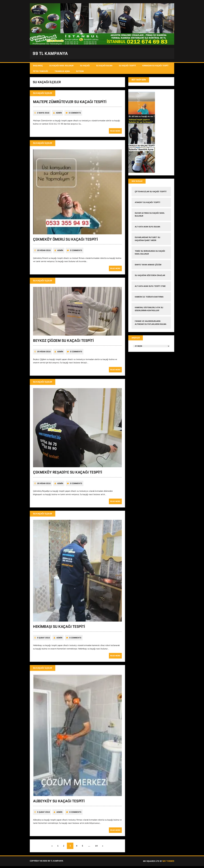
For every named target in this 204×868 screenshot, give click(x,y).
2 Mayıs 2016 (43, 115)
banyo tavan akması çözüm (148, 265)
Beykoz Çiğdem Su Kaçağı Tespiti (63, 342)
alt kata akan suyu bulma (148, 227)
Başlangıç (38, 66)
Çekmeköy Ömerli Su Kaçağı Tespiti (65, 241)
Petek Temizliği (41, 72)
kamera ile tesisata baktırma (149, 298)
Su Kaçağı (85, 66)
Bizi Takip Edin (139, 80)
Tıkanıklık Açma (62, 72)
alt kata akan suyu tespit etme (150, 287)
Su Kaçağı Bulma (104, 66)
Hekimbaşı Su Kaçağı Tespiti (59, 629)
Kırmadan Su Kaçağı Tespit (155, 66)
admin (59, 115)
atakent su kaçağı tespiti (147, 203)
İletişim (80, 72)
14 (99, 848)
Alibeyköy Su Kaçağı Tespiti (59, 803)
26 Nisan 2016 (44, 485)
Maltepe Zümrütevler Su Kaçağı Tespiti (70, 104)
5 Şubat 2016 (44, 814)
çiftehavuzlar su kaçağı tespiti (151, 192)
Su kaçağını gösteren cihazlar (150, 276)
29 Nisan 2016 (44, 252)
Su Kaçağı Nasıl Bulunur (61, 66)
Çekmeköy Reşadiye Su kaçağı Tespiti (68, 474)
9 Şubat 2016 (44, 640)
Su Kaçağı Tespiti (127, 66)
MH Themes (168, 863)
